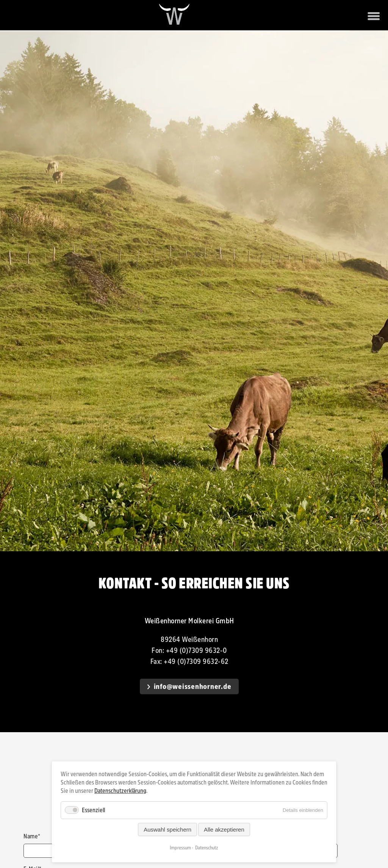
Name (32, 836)
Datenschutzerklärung (120, 791)
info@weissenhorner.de (193, 687)
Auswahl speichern (167, 829)
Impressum (180, 848)
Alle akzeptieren (224, 829)
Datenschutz (207, 848)
